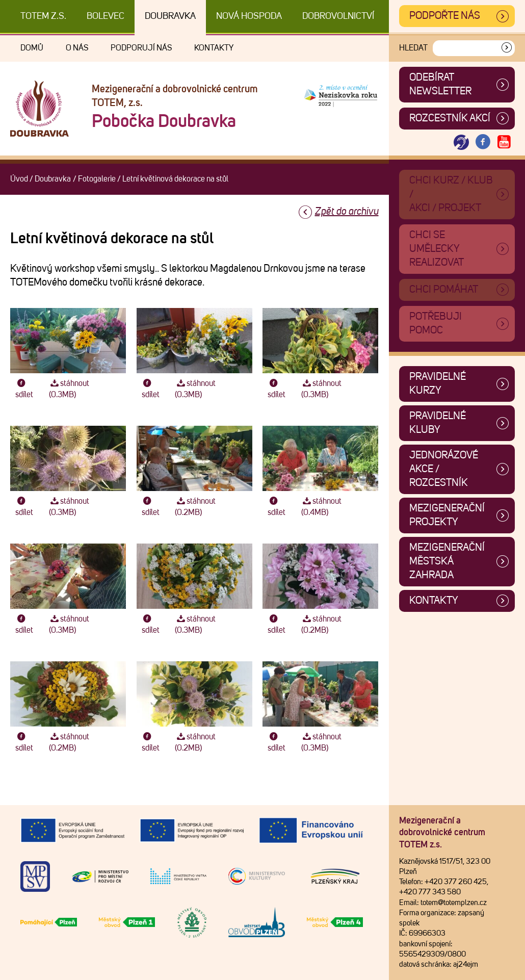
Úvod (19, 179)
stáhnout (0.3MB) (69, 389)
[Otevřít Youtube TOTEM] (504, 143)
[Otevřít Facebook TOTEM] (483, 143)
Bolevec (106, 16)
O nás (77, 48)
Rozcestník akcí (450, 118)
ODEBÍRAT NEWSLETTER (440, 84)
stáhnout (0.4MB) (321, 507)
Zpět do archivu (347, 212)
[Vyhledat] (507, 48)
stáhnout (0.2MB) (195, 507)
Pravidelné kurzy (438, 384)
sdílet (24, 389)
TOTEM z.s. (43, 16)
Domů (32, 48)
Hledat (413, 48)
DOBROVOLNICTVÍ (338, 16)
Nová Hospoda (249, 16)
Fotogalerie (97, 179)
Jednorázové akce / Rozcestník (444, 469)
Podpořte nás (445, 16)
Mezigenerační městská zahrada (447, 561)
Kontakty (214, 48)
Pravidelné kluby (438, 423)
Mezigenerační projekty (447, 515)
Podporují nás (141, 48)
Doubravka (170, 16)
